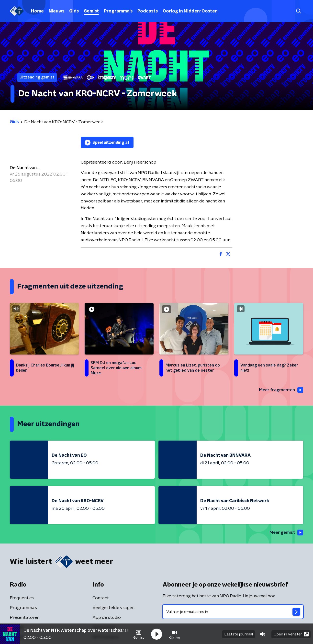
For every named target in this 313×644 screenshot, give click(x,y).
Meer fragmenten (280, 390)
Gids (74, 11)
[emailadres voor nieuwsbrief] (233, 612)
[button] (139, 634)
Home (37, 11)
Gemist (91, 11)
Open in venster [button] (291, 634)
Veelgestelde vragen (113, 608)
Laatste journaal (239, 634)
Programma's (118, 11)
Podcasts (148, 11)
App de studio (107, 618)
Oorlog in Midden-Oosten (190, 11)
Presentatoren (25, 618)
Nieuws (56, 11)
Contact (101, 598)
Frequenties (22, 598)
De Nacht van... (25, 168)
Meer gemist (286, 533)
